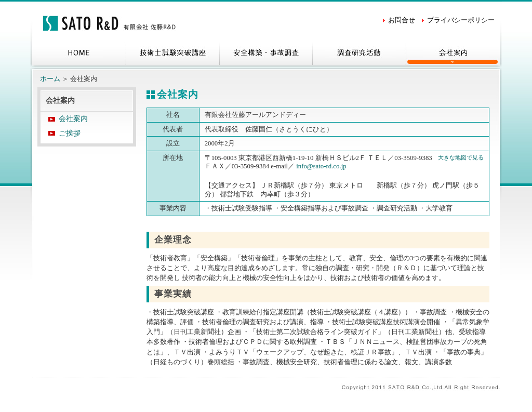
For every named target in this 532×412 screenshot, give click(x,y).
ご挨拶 (70, 133)
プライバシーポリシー (461, 20)
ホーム (50, 79)
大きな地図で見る (461, 158)
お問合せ (402, 20)
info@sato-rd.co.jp (321, 166)
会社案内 (73, 119)
